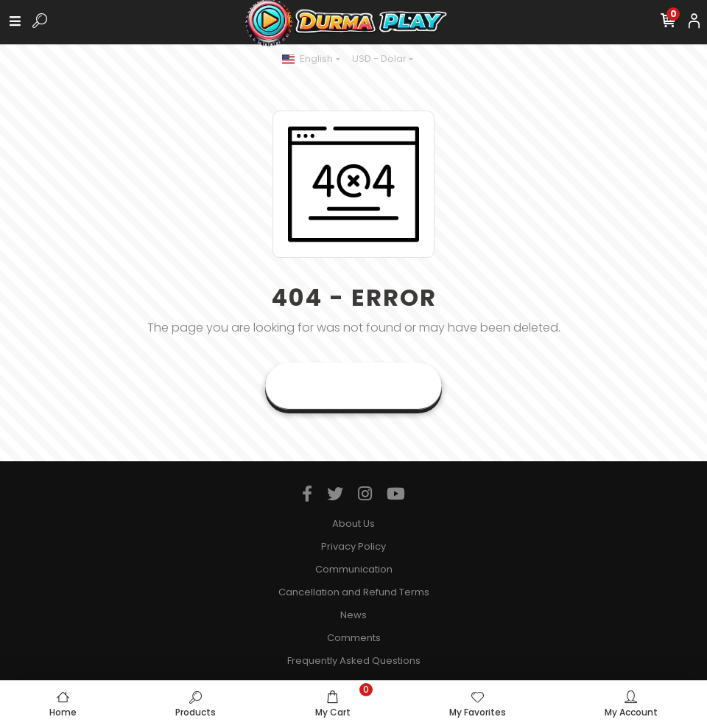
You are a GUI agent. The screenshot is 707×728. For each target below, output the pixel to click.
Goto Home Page (353, 386)
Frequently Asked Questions (354, 661)
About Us (353, 524)
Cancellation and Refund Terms (354, 592)
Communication (354, 569)
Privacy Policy (353, 546)
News (353, 615)
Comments (354, 638)
